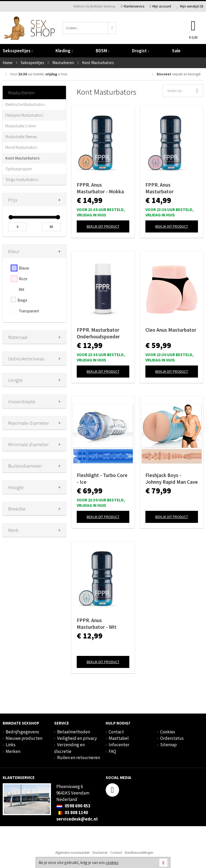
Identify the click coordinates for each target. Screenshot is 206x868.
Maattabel (119, 738)
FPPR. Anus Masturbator (159, 188)
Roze (23, 279)
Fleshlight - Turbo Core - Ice (102, 479)
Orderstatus (172, 738)
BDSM (102, 51)
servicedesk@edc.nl (77, 819)
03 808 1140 (72, 812)
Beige (22, 300)
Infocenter (119, 745)
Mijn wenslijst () (190, 6)
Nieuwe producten (24, 738)
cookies (112, 863)
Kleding (64, 51)
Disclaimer (100, 853)
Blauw (24, 268)
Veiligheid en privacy (77, 738)
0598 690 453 (73, 806)
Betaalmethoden (74, 732)
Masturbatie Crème (21, 126)
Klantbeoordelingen (139, 853)
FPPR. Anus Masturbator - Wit (97, 624)
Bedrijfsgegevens (22, 732)
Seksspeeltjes (18, 51)
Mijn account (160, 6)
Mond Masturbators (21, 147)
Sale (176, 51)
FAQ (112, 751)
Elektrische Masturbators (25, 104)
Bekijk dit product (103, 226)
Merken (13, 751)
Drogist (140, 51)
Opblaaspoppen (19, 169)
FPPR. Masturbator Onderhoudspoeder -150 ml (98, 333)
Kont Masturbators (23, 158)
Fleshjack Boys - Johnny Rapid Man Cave (172, 479)
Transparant (29, 311)
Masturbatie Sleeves (21, 137)
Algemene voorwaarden (73, 853)
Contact (116, 732)
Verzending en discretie (69, 748)
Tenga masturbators (22, 180)
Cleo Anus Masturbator (171, 330)
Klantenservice (133, 6)
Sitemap (168, 745)
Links (11, 745)
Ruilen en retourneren (79, 758)
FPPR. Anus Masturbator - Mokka (100, 188)
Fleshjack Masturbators (24, 115)
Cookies (168, 732)
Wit (22, 289)
